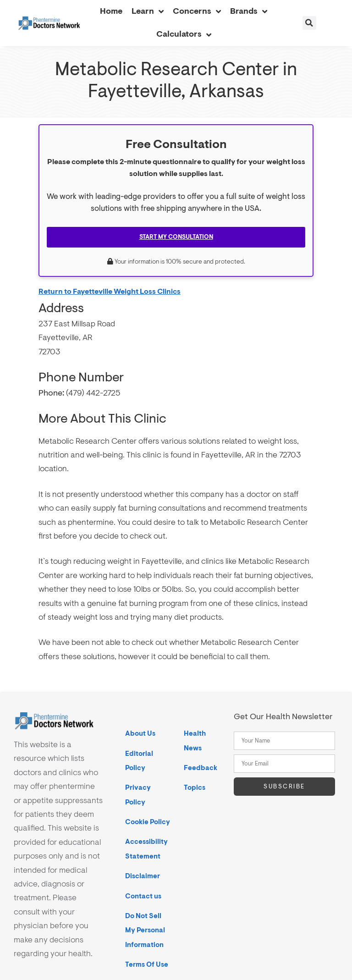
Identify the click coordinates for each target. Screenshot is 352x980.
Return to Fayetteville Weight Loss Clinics (110, 292)
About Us (140, 734)
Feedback (201, 768)
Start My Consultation (176, 237)
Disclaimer (143, 876)
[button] (309, 23)
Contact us (143, 896)
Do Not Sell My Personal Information (145, 930)
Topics (195, 788)
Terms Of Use (147, 965)
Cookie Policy (148, 822)
